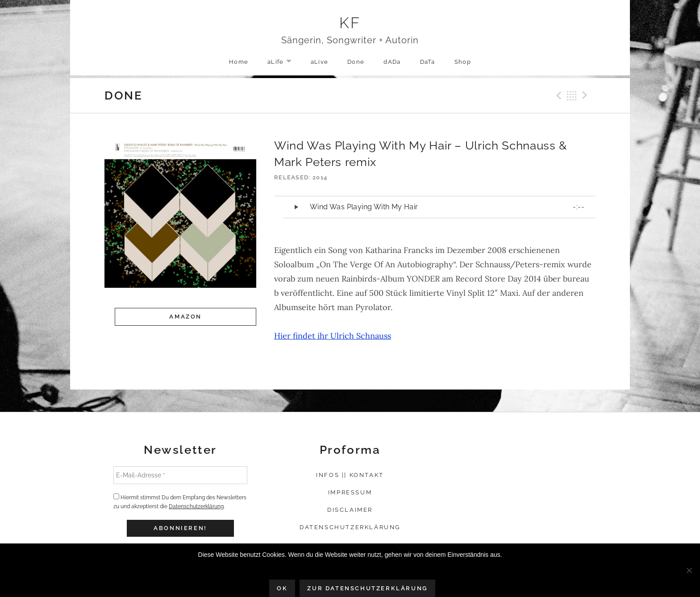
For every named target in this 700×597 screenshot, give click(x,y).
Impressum (350, 492)
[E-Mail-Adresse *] (180, 475)
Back (572, 95)
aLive (320, 62)
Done (356, 62)
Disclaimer (350, 510)
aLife (284, 62)
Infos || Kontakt (350, 475)
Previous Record (558, 95)
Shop (463, 62)
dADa (392, 62)
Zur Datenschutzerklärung (367, 588)
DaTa (428, 62)
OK (282, 588)
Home (239, 62)
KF (350, 23)
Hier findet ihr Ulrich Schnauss (333, 336)
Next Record (586, 95)
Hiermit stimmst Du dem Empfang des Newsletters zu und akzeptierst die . (180, 502)
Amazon (185, 317)
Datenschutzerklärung (196, 506)
